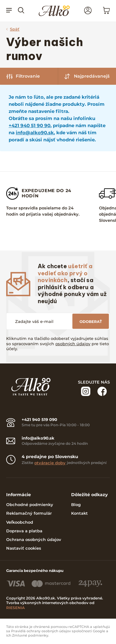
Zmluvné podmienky (30, 635)
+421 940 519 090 (39, 419)
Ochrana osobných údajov (34, 539)
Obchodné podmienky (30, 504)
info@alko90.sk (35, 133)
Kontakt (79, 513)
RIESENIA (15, 608)
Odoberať (91, 322)
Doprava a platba (24, 531)
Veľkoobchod (20, 522)
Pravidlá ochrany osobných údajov (41, 631)
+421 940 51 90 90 (30, 125)
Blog (76, 504)
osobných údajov (73, 344)
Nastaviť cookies (24, 548)
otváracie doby (50, 463)
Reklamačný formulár (29, 513)
